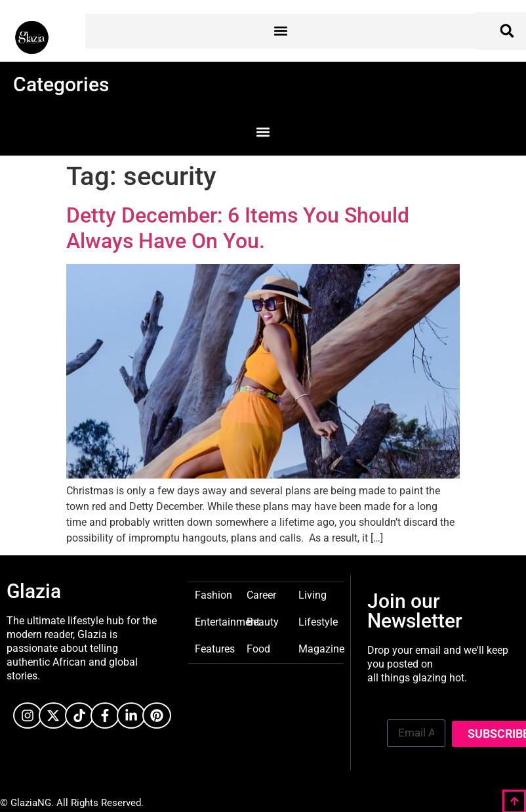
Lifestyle (318, 621)
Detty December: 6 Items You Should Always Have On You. (238, 228)
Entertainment (227, 621)
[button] (280, 31)
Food (258, 648)
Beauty (263, 621)
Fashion (213, 594)
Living (313, 594)
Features (215, 648)
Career (261, 594)
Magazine (321, 648)
